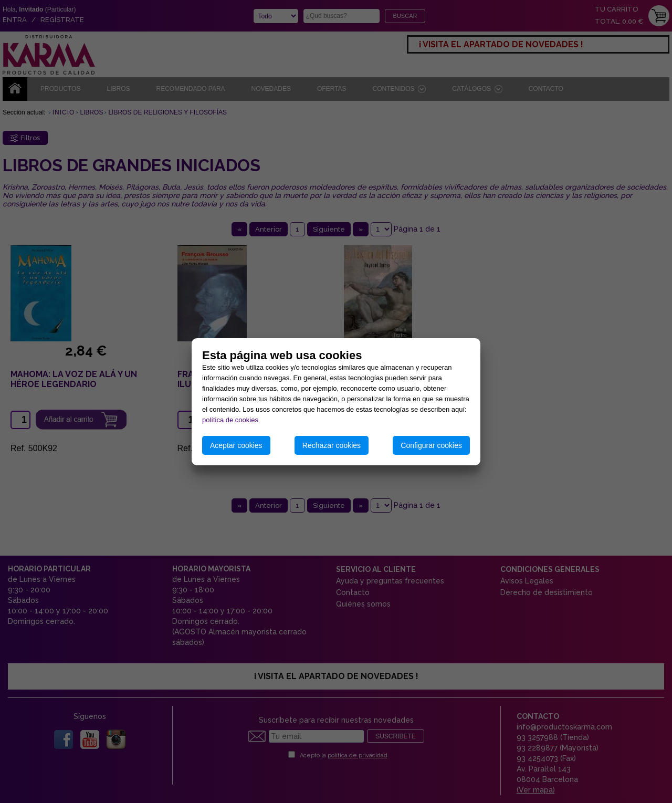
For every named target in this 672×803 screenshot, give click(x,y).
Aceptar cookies (236, 445)
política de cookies (230, 420)
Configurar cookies (431, 445)
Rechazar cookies (332, 445)
